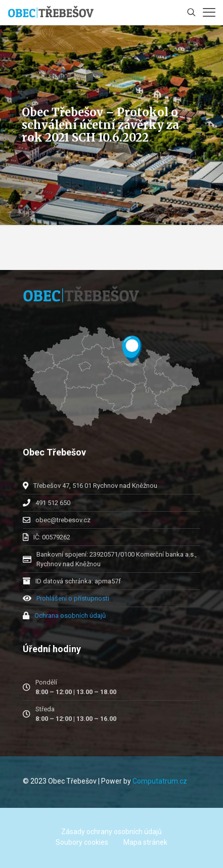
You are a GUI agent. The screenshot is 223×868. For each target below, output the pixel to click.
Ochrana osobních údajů (70, 615)
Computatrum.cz (160, 781)
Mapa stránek (145, 842)
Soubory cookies (82, 842)
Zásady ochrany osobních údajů (112, 832)
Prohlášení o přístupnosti (73, 598)
